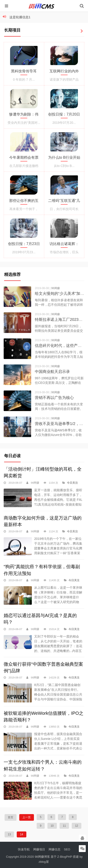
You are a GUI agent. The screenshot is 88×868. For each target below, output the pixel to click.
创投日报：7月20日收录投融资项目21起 (64, 115)
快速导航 (24, 849)
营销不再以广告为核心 (54, 398)
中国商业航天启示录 (52, 372)
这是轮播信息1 (20, 17)
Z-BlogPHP (65, 857)
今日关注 (72, 483)
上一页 (27, 817)
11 (64, 826)
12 (76, 826)
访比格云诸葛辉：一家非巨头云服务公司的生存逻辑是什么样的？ (64, 245)
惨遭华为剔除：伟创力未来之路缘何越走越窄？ (24, 115)
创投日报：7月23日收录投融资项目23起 (24, 245)
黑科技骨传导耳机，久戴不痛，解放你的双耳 (24, 72)
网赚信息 (55, 849)
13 (9, 834)
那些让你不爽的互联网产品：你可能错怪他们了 (24, 202)
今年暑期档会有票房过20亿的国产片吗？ (24, 158)
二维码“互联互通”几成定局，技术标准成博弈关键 (64, 202)
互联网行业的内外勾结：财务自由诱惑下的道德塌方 (64, 72)
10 (52, 826)
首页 (11, 817)
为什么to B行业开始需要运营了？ (64, 158)
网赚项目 (39, 849)
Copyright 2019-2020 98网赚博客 (28, 857)
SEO (67, 849)
